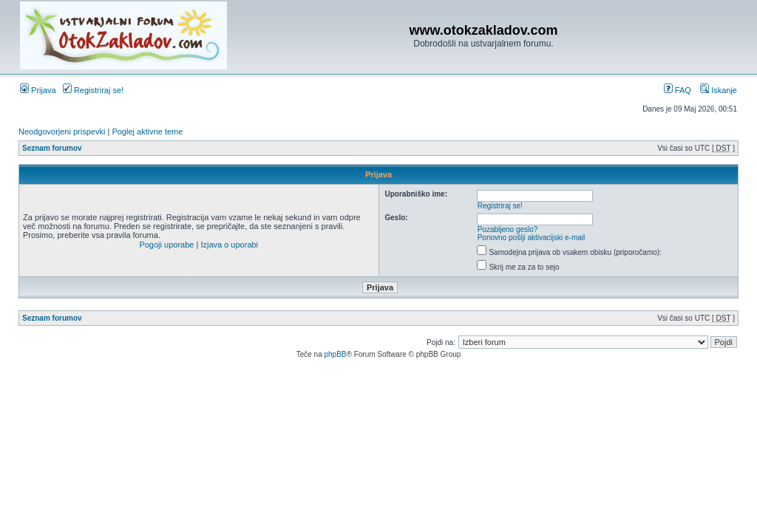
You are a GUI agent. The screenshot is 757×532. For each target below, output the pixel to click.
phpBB (335, 354)
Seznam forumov (52, 148)
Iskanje (719, 90)
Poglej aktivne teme (147, 132)
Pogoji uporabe (166, 245)
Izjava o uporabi (229, 245)
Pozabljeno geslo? (508, 229)
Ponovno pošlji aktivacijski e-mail (532, 238)
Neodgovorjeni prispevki (62, 132)
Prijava (38, 90)
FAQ (678, 90)
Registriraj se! (93, 90)
